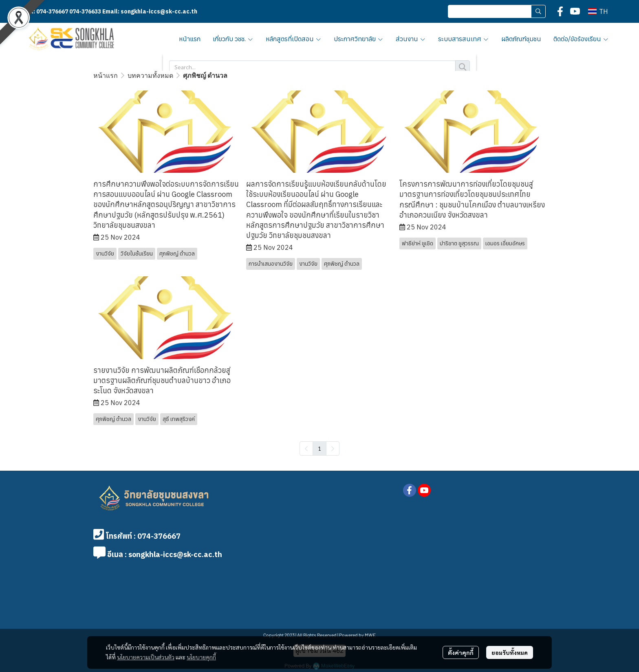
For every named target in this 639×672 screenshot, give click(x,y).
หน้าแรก (106, 75)
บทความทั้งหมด (150, 75)
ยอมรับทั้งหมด (510, 652)
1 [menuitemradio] (319, 448)
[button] (497, 11)
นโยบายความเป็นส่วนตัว (146, 657)
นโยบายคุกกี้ (201, 657)
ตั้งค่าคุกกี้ (461, 652)
